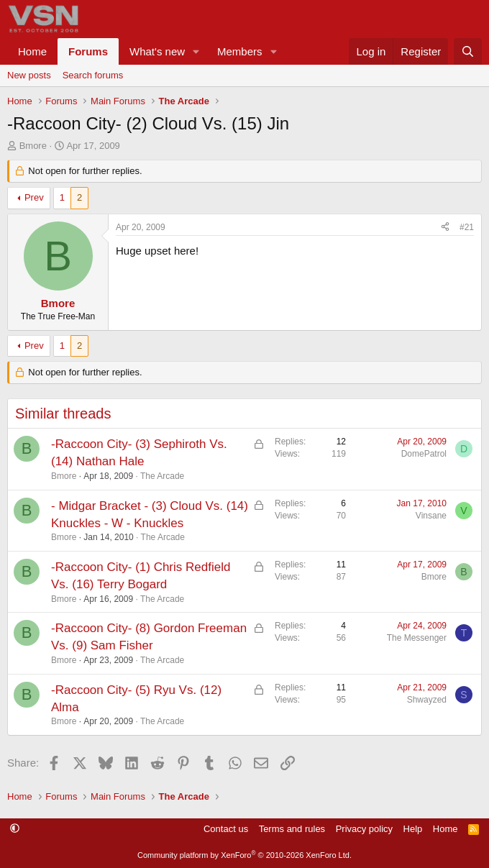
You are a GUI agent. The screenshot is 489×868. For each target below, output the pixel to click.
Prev (34, 197)
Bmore (33, 146)
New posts (29, 75)
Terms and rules (292, 829)
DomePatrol (424, 454)
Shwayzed (427, 700)
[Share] (445, 228)
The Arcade (162, 476)
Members (240, 51)
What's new (157, 51)
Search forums (93, 75)
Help (413, 829)
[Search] (468, 51)
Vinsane (431, 516)
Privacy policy (364, 829)
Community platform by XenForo (244, 855)
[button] (196, 51)
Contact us (226, 829)
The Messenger (417, 638)
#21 (467, 227)
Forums (88, 51)
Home (32, 51)
